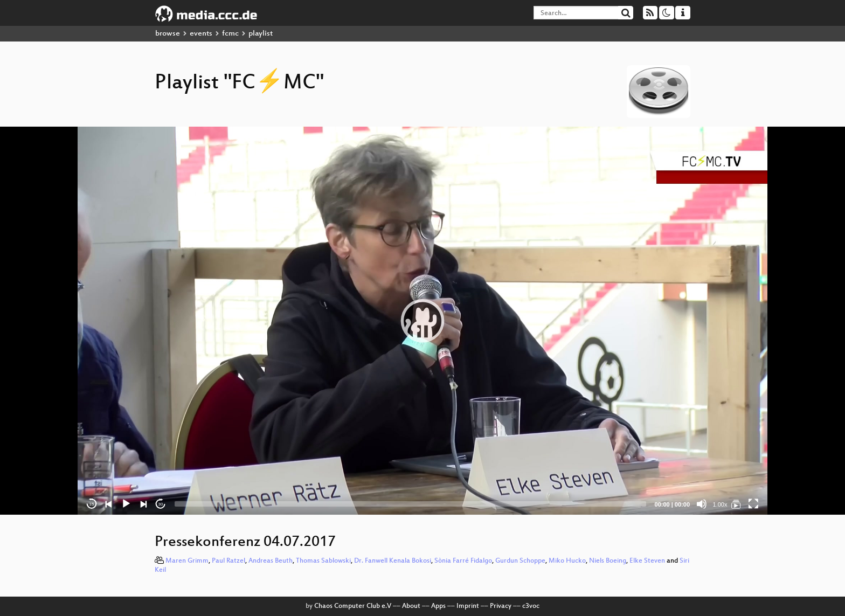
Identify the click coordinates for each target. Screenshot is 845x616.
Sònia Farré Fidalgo (463, 561)
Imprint (468, 606)
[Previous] (109, 504)
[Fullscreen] (753, 504)
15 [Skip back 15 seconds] (92, 504)
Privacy (501, 606)
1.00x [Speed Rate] (720, 504)
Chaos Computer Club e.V (353, 606)
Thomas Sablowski (323, 561)
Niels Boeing (608, 561)
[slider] (410, 504)
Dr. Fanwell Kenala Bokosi (393, 561)
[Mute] (702, 504)
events (201, 34)
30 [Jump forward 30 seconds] (161, 504)
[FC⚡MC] (736, 504)
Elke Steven (647, 561)
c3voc (531, 606)
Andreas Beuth (271, 561)
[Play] (126, 504)
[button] (422, 321)
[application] (422, 321)
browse (168, 34)
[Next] (143, 504)
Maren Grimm (187, 561)
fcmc (230, 34)
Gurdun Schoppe (520, 561)
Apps (438, 606)
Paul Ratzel (228, 561)
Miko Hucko (567, 561)
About (411, 606)
